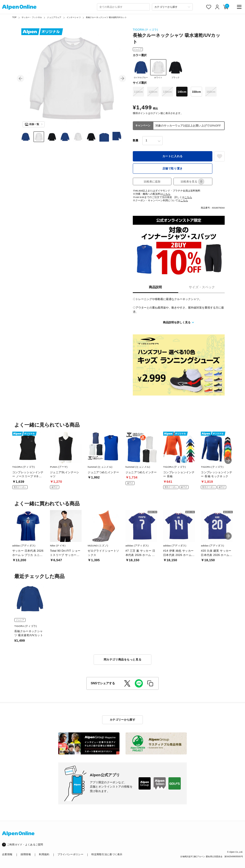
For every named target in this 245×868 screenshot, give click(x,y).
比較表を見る (193, 182)
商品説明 (155, 287)
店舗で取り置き (173, 168)
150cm (196, 92)
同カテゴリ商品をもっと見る (122, 659)
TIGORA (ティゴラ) (145, 30)
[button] (20, 78)
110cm (138, 92)
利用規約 (44, 854)
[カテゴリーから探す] (172, 7)
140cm (182, 92)
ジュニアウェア (54, 17)
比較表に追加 (152, 181)
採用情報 (26, 854)
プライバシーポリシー (70, 854)
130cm (167, 92)
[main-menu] (239, 7)
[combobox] (123, 7)
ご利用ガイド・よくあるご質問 (25, 845)
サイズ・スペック (202, 287)
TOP (14, 17)
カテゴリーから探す (122, 720)
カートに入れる (173, 156)
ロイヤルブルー (141, 69)
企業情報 (7, 854)
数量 (136, 140)
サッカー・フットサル (32, 17)
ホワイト (158, 69)
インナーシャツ (74, 17)
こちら (167, 194)
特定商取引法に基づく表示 (107, 854)
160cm (211, 92)
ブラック (176, 69)
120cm (153, 92)
